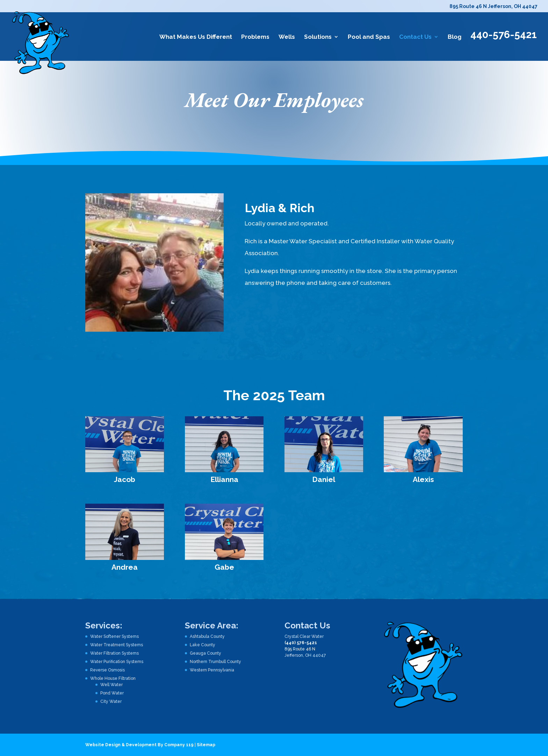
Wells (287, 37)
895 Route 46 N (300, 649)
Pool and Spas (369, 37)
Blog (455, 37)
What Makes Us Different (196, 37)
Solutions (318, 37)
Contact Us (415, 37)
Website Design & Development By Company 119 (139, 745)
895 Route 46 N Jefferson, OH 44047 (493, 6)
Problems (255, 37)
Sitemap (206, 745)
